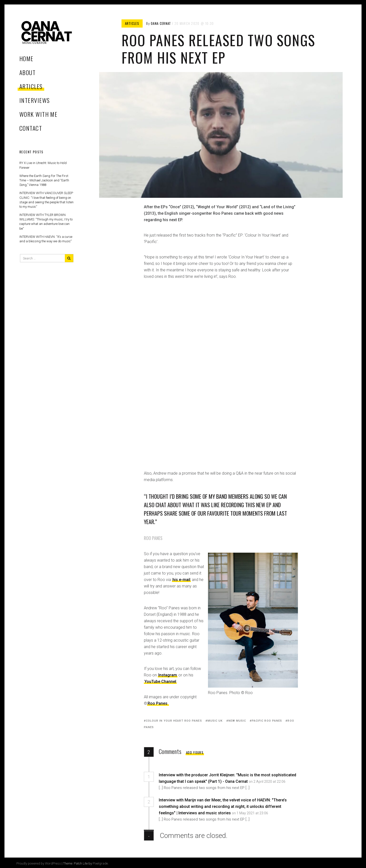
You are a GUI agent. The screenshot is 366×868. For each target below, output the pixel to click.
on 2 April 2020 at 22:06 (267, 782)
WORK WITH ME (38, 114)
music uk (215, 721)
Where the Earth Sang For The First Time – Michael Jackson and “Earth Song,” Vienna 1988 (44, 180)
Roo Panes (158, 703)
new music (237, 721)
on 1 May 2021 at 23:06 (250, 813)
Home (26, 58)
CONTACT (31, 128)
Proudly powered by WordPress (39, 863)
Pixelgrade (100, 863)
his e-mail (181, 580)
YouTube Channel (160, 682)
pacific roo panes (267, 721)
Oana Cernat (161, 23)
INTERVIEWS (35, 100)
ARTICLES (31, 86)
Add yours (195, 752)
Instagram (168, 675)
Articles (132, 23)
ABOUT (27, 72)
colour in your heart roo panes (174, 721)
